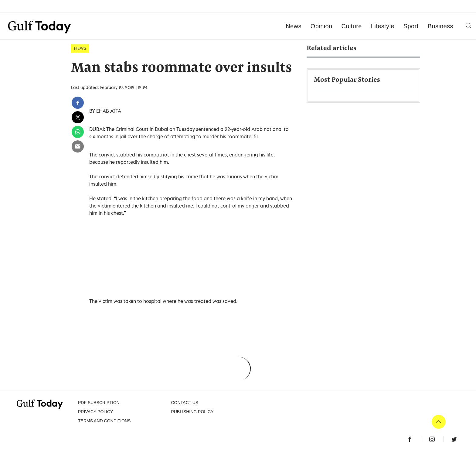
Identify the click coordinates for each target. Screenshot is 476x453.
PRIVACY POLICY (95, 412)
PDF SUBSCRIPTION (99, 403)
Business (440, 26)
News (294, 26)
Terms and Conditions (104, 421)
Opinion (321, 26)
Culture (352, 26)
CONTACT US (185, 403)
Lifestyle (383, 26)
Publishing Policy (192, 412)
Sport (411, 26)
